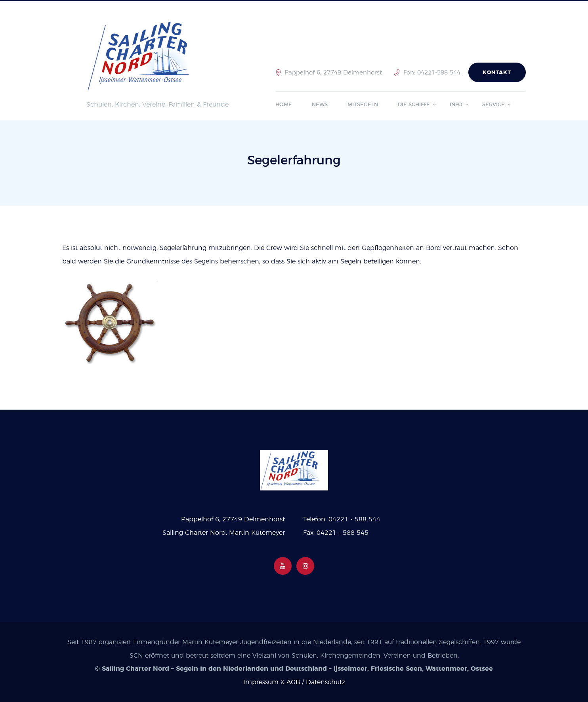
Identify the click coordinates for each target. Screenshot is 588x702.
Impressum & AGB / (275, 682)
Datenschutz (325, 682)
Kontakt (497, 73)
